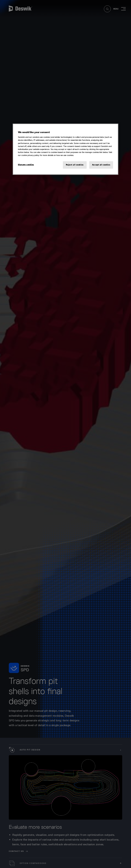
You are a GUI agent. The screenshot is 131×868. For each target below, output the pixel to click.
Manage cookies (26, 165)
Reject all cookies (75, 165)
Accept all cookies (101, 165)
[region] (65, 149)
